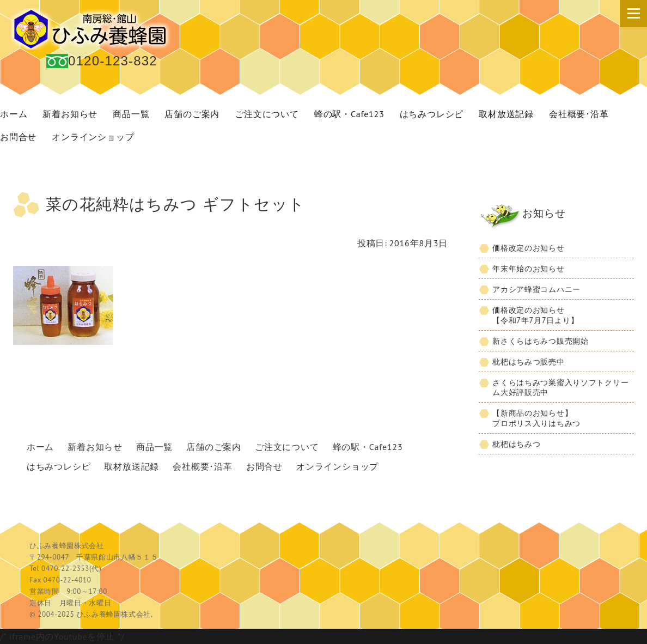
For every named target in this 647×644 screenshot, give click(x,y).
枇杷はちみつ (516, 444)
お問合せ (264, 466)
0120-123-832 (113, 61)
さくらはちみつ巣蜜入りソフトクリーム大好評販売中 (560, 387)
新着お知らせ (70, 114)
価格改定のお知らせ (528, 248)
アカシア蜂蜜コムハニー (536, 289)
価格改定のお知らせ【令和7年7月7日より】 (535, 315)
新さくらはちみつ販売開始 (541, 341)
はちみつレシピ (432, 114)
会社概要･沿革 (579, 114)
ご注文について (267, 114)
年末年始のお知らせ (528, 268)
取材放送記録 (506, 114)
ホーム (40, 447)
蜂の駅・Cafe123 (349, 114)
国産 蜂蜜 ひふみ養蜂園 (93, 29)
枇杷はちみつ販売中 (528, 362)
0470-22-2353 (65, 569)
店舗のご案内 (192, 114)
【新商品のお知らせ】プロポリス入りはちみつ (536, 418)
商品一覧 (131, 114)
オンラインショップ (93, 137)
